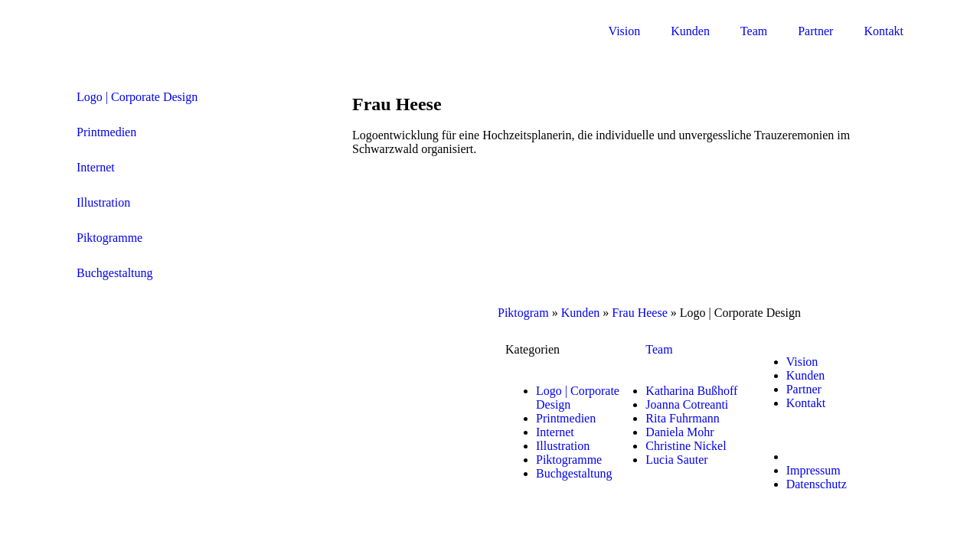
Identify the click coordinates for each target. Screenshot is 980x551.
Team (754, 31)
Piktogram (523, 313)
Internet (96, 167)
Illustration (103, 202)
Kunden (690, 31)
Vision (625, 31)
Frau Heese (639, 313)
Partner (815, 31)
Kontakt (884, 31)
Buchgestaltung (115, 273)
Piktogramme (109, 238)
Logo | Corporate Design (137, 97)
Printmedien (106, 132)
